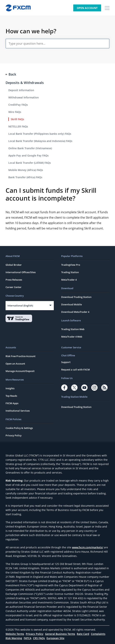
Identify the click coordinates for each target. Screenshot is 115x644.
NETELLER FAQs (18, 126)
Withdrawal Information (24, 97)
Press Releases (14, 280)
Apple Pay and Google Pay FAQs (28, 155)
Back (11, 74)
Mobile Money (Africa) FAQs (26, 170)
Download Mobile (72, 304)
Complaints (98, 634)
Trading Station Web (73, 329)
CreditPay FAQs (18, 105)
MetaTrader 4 (69, 280)
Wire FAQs (15, 112)
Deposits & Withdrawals (25, 83)
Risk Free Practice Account (20, 356)
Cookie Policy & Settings (19, 428)
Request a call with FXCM (75, 370)
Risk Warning (14, 638)
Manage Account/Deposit (20, 371)
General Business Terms (60, 634)
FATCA (28, 638)
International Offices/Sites (21, 272)
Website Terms (15, 634)
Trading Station (70, 272)
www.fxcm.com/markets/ (88, 547)
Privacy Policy (14, 435)
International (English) (20, 306)
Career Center (14, 287)
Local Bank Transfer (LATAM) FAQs (30, 163)
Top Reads (11, 396)
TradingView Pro (71, 265)
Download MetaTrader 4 (75, 312)
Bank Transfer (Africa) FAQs (25, 177)
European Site (55, 638)
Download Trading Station (76, 297)
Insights (10, 388)
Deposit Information (21, 90)
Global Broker (14, 265)
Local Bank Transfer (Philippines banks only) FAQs (40, 134)
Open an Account (15, 364)
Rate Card (83, 634)
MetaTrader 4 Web (72, 337)
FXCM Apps (12, 403)
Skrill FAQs (17, 119)
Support (66, 362)
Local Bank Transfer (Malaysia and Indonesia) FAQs (40, 141)
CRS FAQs (39, 638)
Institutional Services (18, 411)
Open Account (87, 8)
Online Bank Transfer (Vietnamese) (30, 148)
